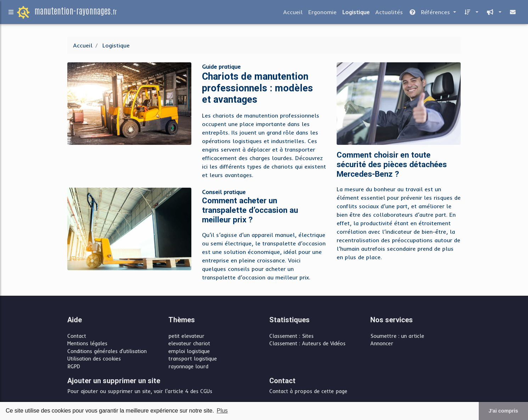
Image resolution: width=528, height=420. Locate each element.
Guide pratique (221, 67)
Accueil (293, 13)
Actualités (389, 13)
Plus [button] (222, 411)
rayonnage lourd (188, 367)
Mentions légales (87, 344)
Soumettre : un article (397, 336)
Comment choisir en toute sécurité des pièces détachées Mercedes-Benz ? (392, 164)
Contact (77, 336)
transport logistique (193, 359)
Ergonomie (322, 13)
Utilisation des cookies (94, 359)
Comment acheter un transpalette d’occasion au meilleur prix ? (250, 210)
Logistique (356, 13)
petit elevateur (186, 336)
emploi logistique (189, 351)
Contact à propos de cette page (308, 391)
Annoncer (382, 344)
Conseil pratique (224, 192)
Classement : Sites (291, 336)
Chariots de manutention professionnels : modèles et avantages (257, 88)
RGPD (74, 367)
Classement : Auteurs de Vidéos (307, 344)
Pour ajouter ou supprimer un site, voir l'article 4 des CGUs (140, 391)
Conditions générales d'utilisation (107, 351)
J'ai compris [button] (503, 411)
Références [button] (430, 13)
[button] (470, 13)
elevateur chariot (189, 344)
